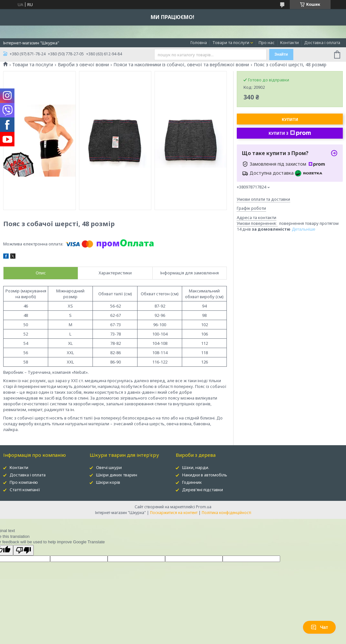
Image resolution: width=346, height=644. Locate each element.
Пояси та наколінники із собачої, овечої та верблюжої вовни (181, 65)
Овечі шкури (109, 467)
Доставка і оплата (322, 42)
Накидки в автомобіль (205, 475)
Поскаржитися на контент (174, 513)
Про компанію (24, 482)
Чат (319, 627)
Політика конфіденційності (226, 513)
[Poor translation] (23, 550)
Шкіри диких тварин (117, 475)
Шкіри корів (108, 482)
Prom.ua (204, 507)
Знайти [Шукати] (281, 54)
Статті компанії (25, 490)
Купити (290, 120)
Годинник (192, 482)
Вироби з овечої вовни (83, 65)
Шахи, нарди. (196, 467)
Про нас (267, 42)
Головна (199, 42)
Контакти (289, 42)
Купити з (290, 133)
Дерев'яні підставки (203, 490)
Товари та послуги (231, 42)
